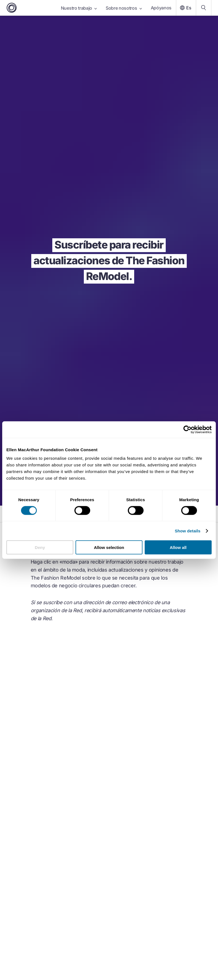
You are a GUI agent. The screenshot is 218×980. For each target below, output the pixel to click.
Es (185, 8)
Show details (188, 531)
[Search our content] (204, 8)
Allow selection (109, 547)
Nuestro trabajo (79, 8)
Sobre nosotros (124, 8)
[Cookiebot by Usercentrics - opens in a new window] (187, 429)
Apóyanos (161, 8)
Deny (40, 547)
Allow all (178, 547)
